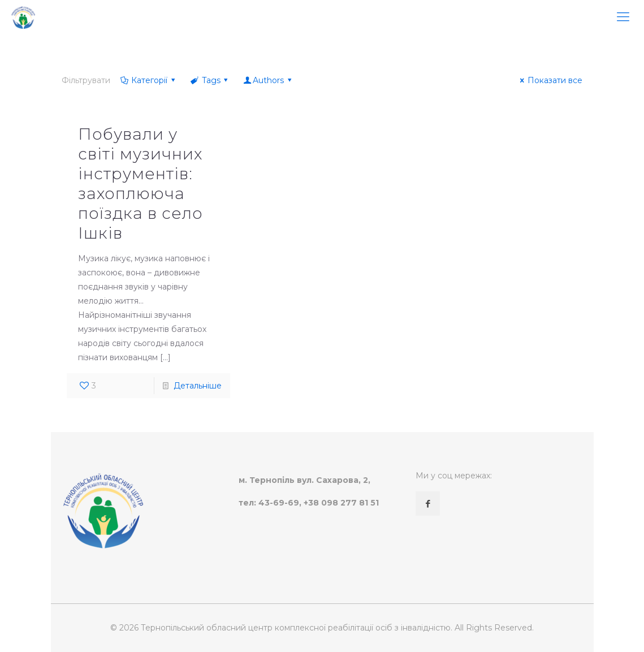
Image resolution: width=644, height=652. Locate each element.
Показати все (549, 80)
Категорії (149, 80)
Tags (210, 80)
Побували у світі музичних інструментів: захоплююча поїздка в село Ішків (141, 183)
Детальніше (198, 386)
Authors (268, 80)
